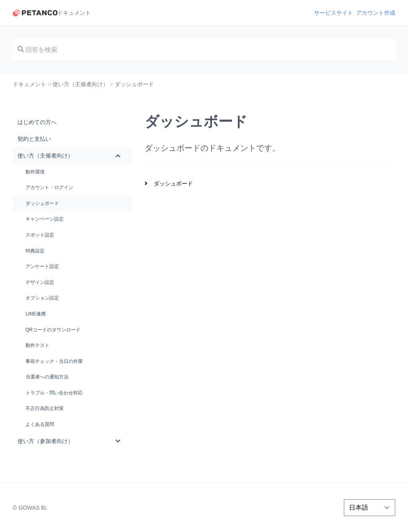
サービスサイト (333, 13)
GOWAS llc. (33, 508)
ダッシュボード (173, 183)
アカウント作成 (376, 13)
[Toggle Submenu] (118, 156)
